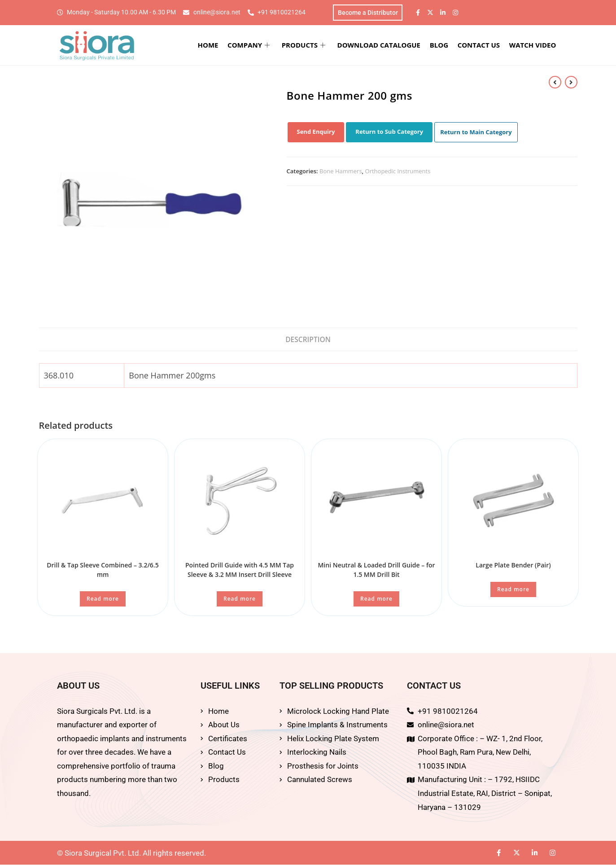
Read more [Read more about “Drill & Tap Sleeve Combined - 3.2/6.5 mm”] (103, 600)
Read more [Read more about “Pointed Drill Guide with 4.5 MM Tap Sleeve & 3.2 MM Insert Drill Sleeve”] (240, 600)
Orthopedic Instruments (398, 172)
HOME (217, 46)
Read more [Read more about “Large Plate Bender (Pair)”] (513, 591)
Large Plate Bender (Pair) (513, 567)
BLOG (443, 46)
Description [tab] (308, 340)
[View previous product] (555, 83)
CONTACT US (481, 46)
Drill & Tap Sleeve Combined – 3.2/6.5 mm (103, 571)
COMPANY (256, 46)
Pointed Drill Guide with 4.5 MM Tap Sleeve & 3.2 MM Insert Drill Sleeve (240, 571)
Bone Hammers (341, 172)
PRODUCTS (310, 46)
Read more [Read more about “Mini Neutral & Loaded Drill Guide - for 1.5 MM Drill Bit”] (376, 600)
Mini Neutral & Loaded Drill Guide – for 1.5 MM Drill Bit (376, 571)
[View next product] (571, 83)
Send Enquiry (316, 132)
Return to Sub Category (389, 132)
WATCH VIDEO (534, 46)
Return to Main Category (476, 133)
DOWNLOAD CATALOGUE (384, 46)
